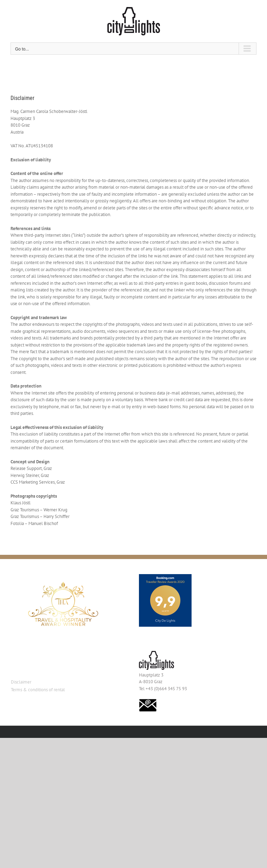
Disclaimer (21, 682)
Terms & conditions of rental (38, 690)
